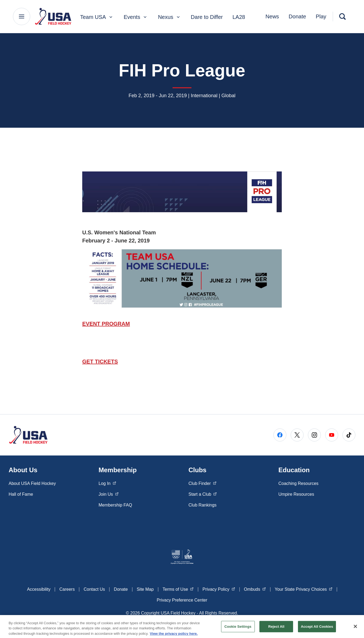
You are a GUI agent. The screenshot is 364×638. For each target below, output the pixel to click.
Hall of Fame (21, 494)
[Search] (342, 16)
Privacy (219, 589)
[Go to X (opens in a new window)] (297, 435)
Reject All (276, 629)
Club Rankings (202, 505)
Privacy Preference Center (182, 600)
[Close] (355, 629)
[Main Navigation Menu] (22, 16)
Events (136, 17)
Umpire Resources (296, 494)
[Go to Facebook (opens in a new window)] (280, 435)
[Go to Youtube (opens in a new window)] (332, 435)
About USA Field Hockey (32, 483)
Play (321, 16)
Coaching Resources (299, 483)
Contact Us (94, 589)
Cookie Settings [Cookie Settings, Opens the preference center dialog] (238, 629)
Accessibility (39, 589)
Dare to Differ (207, 17)
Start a (203, 494)
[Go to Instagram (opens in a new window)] (314, 435)
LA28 (239, 17)
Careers (67, 589)
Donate (298, 16)
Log (107, 483)
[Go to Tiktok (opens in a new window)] (349, 435)
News (272, 16)
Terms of (178, 589)
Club (202, 483)
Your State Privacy (304, 589)
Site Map (145, 589)
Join (109, 494)
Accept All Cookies (317, 629)
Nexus (169, 17)
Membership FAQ (115, 505)
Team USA (97, 17)
